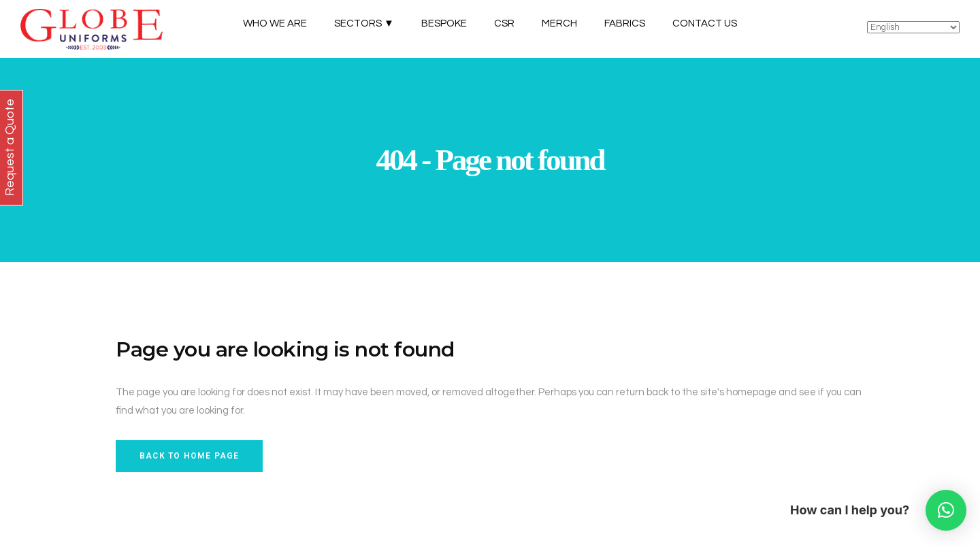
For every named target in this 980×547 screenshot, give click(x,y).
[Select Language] (913, 27)
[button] (946, 510)
